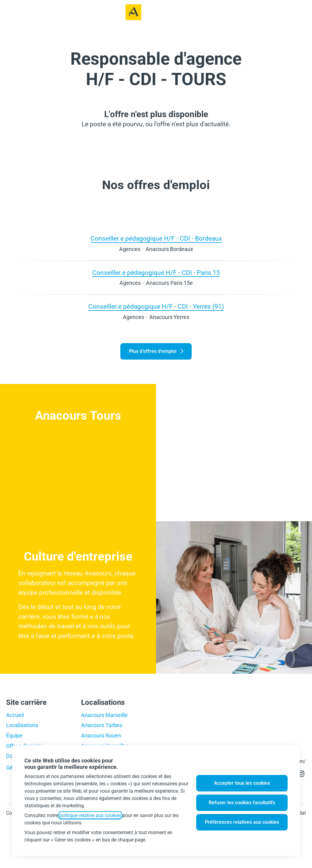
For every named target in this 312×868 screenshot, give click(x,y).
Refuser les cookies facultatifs (242, 803)
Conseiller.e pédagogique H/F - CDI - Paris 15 (156, 273)
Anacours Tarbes (102, 725)
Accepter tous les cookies (242, 783)
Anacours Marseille (104, 715)
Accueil (15, 715)
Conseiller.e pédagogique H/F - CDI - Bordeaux (156, 239)
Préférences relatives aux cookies (242, 822)
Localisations (22, 725)
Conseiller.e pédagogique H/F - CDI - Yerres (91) (156, 307)
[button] (300, 12)
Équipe (14, 735)
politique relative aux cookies (90, 815)
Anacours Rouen (101, 735)
